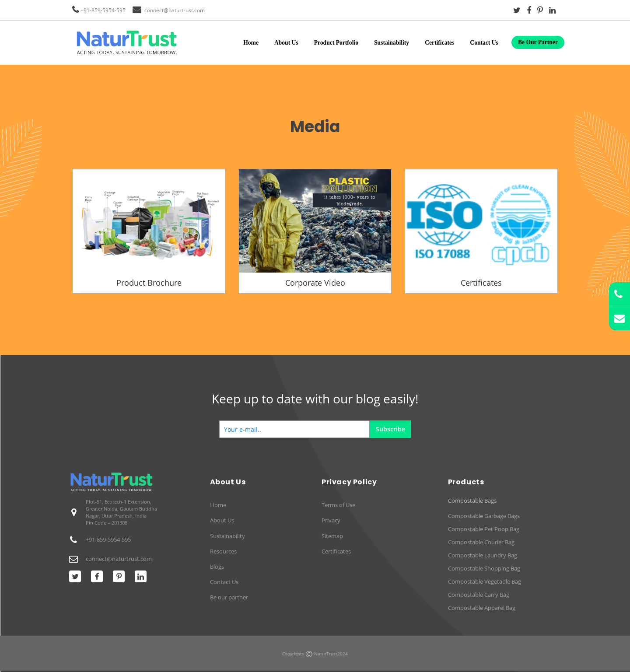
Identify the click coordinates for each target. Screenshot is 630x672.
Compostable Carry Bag (479, 595)
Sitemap (332, 536)
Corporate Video (315, 283)
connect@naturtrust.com (175, 10)
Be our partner (229, 597)
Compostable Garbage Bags (484, 516)
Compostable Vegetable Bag (485, 581)
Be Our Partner (538, 42)
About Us (286, 43)
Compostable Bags (472, 501)
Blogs (217, 567)
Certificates (439, 43)
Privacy (331, 520)
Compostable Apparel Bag (482, 608)
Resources (223, 551)
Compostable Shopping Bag (484, 568)
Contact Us (484, 43)
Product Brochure (149, 283)
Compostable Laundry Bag (483, 555)
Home (251, 43)
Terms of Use (338, 505)
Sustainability (392, 43)
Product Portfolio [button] (336, 43)
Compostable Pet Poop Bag (484, 529)
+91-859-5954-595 (103, 10)
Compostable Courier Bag (481, 542)
